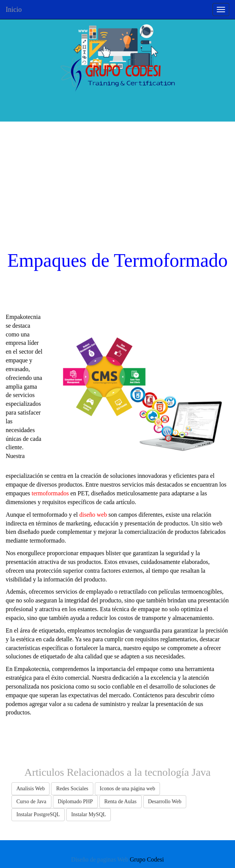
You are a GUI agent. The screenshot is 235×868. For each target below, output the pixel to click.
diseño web (93, 515)
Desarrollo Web (165, 802)
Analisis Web (30, 789)
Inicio (14, 10)
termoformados (50, 493)
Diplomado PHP (75, 802)
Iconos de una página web (127, 789)
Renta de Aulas (121, 802)
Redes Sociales (72, 789)
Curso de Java (31, 802)
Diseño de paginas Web (100, 859)
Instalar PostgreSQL (38, 814)
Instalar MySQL (89, 814)
